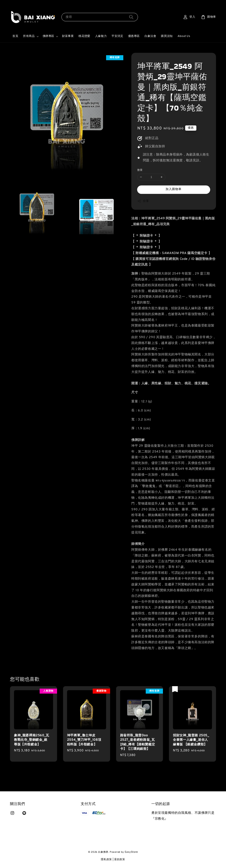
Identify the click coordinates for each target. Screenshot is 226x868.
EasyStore (131, 852)
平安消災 (117, 36)
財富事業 (68, 36)
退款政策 (120, 860)
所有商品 (29, 36)
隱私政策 (106, 860)
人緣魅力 (101, 36)
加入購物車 (174, 189)
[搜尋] (131, 17)
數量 (140, 170)
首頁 (15, 36)
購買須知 (167, 36)
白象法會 (150, 36)
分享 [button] (143, 201)
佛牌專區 (48, 36)
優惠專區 (134, 36)
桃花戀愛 (84, 36)
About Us (184, 36)
